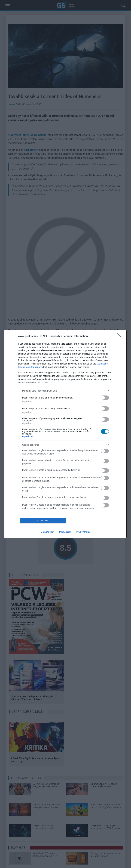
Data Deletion (48, 532)
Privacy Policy (83, 532)
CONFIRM (43, 521)
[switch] (105, 398)
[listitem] (66, 391)
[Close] (120, 336)
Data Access (65, 532)
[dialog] (66, 434)
